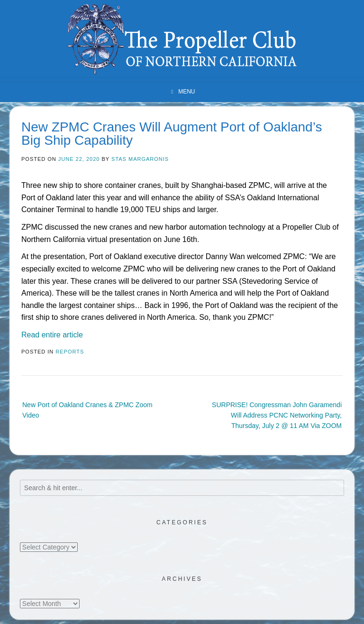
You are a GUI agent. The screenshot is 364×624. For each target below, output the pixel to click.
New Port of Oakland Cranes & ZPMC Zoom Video (87, 410)
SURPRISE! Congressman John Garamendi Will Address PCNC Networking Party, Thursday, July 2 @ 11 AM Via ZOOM (277, 415)
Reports (70, 352)
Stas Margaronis (140, 159)
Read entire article (52, 335)
